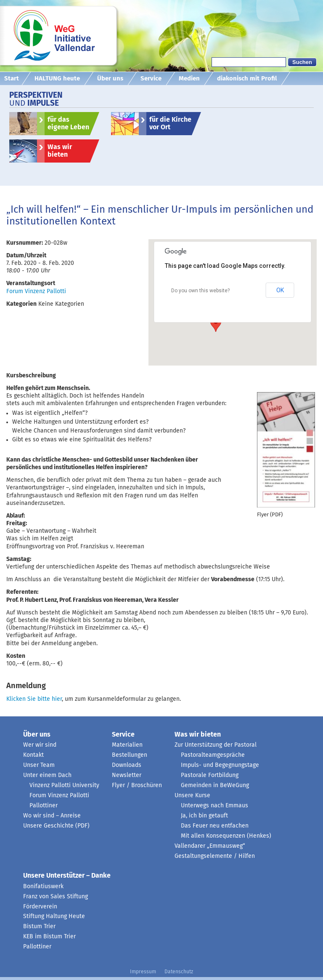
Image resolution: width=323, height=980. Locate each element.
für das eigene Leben (68, 123)
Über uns (110, 79)
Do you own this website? (200, 291)
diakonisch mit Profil (247, 79)
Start (12, 79)
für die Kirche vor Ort (170, 123)
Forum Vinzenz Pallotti (36, 291)
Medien (189, 79)
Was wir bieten (60, 151)
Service (151, 79)
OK (280, 290)
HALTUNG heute (57, 79)
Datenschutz (179, 972)
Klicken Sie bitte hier (34, 699)
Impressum (143, 972)
